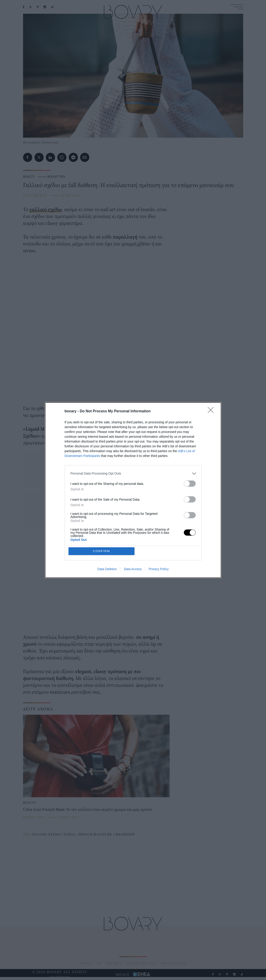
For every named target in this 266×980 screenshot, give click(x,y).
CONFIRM (101, 551)
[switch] (190, 484)
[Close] (212, 411)
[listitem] (133, 474)
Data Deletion (107, 569)
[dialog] (133, 490)
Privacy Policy (159, 569)
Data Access (133, 569)
